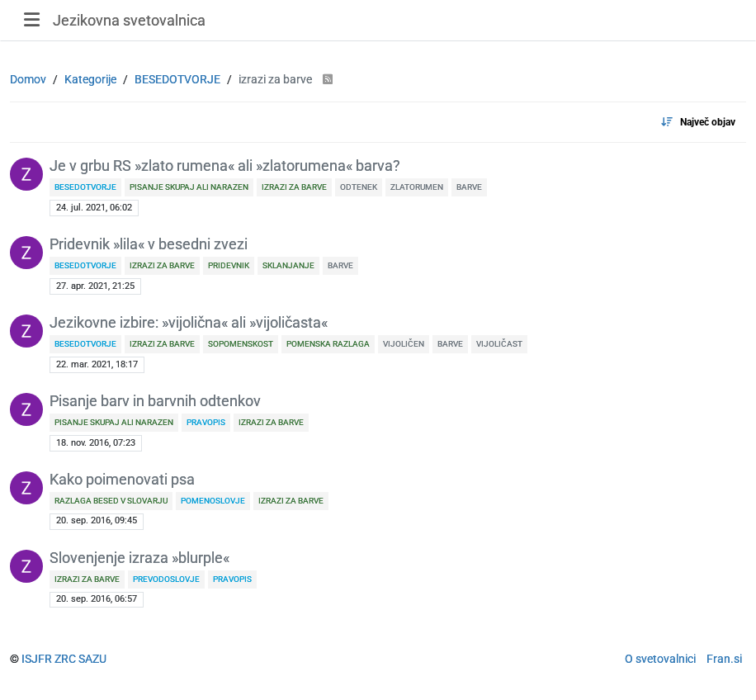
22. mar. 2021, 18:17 (97, 364)
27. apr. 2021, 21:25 (95, 286)
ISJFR (37, 659)
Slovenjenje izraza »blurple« (139, 558)
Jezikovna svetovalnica (129, 20)
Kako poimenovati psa (122, 480)
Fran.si (724, 659)
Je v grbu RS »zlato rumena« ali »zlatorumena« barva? (225, 166)
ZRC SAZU (80, 659)
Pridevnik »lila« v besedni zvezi (149, 244)
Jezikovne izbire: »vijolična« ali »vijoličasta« (189, 323)
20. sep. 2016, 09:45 (97, 520)
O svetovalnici (660, 659)
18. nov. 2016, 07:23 (96, 443)
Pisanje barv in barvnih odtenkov (155, 401)
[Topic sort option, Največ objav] (698, 122)
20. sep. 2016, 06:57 (97, 599)
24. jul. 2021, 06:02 (94, 208)
